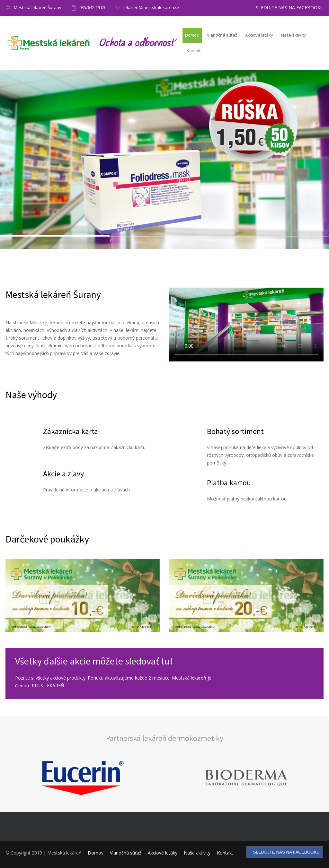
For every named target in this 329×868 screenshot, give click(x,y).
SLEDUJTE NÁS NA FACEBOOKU (290, 8)
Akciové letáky (259, 35)
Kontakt (194, 50)
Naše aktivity (293, 35)
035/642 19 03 (92, 8)
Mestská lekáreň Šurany (38, 8)
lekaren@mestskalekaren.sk (151, 8)
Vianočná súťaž (222, 35)
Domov (192, 35)
